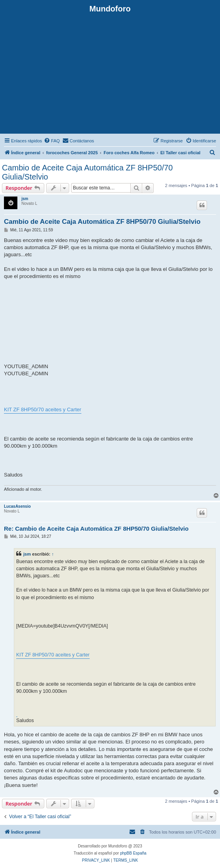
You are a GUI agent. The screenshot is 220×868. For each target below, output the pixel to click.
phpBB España (133, 853)
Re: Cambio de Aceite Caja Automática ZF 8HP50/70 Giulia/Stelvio (96, 529)
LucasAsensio (17, 506)
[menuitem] (52, 141)
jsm (25, 199)
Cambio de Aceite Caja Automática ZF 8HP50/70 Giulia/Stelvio (87, 172)
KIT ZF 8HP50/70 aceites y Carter (43, 409)
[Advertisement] (110, 73)
